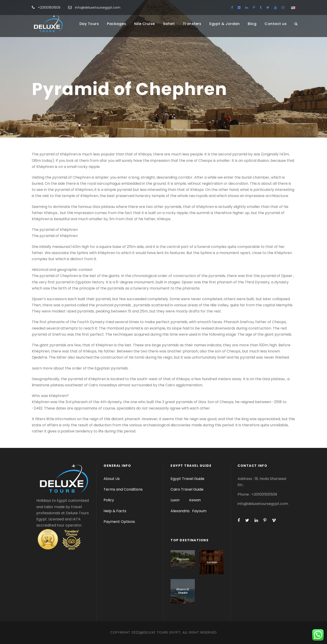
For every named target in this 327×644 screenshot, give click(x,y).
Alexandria (180, 511)
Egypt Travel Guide (187, 479)
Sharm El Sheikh (183, 591)
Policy (109, 500)
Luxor (176, 500)
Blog (252, 24)
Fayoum (199, 511)
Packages (116, 24)
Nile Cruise (145, 24)
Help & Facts (115, 511)
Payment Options (119, 522)
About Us (112, 479)
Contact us (276, 24)
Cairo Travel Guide (187, 489)
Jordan (212, 562)
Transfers (192, 24)
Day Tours (89, 24)
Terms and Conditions (123, 489)
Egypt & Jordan (224, 24)
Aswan (195, 500)
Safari (169, 24)
